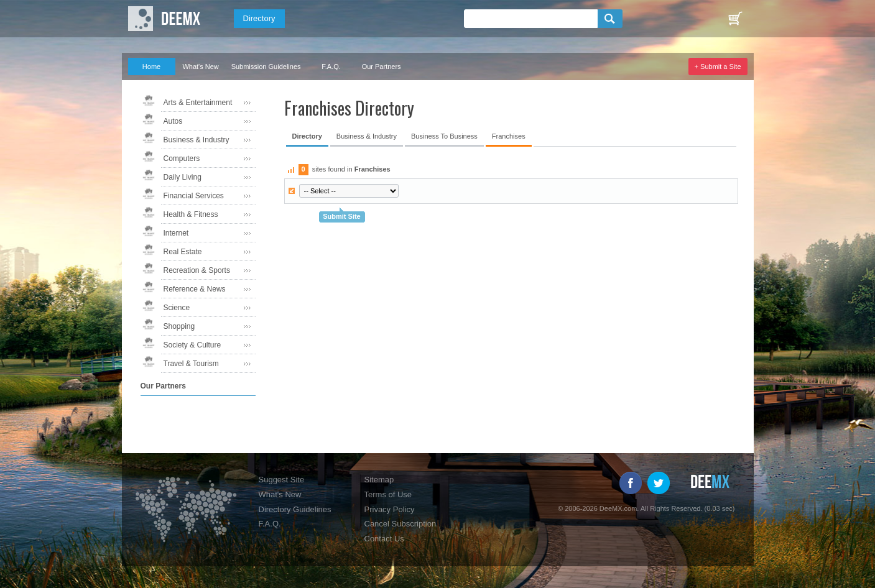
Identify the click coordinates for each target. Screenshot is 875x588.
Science (177, 308)
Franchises (509, 136)
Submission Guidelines (266, 67)
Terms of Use (388, 494)
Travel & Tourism (191, 364)
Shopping (179, 326)
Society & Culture (192, 345)
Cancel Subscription (400, 524)
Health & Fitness (191, 214)
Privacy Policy (390, 509)
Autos (173, 121)
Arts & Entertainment (198, 103)
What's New (200, 67)
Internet (176, 233)
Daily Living (183, 177)
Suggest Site (282, 480)
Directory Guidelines (295, 509)
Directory (259, 18)
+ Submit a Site (718, 67)
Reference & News (195, 289)
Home (151, 67)
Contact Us (384, 539)
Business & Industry (197, 140)
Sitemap (379, 480)
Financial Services (194, 196)
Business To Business (444, 136)
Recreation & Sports (197, 270)
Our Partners (382, 67)
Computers (182, 158)
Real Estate (183, 252)
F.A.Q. (331, 67)
